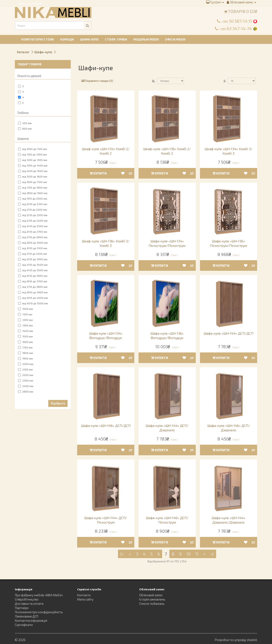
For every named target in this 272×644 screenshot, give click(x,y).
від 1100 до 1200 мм (32, 154)
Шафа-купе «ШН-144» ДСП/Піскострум (106, 520)
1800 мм (25, 353)
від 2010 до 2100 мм (33, 204)
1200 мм (25, 320)
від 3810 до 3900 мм (33, 292)
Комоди (67, 39)
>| (212, 554)
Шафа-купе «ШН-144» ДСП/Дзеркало (167, 428)
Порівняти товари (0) (97, 81)
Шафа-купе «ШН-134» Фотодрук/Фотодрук (106, 335)
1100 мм (25, 314)
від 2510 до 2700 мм (33, 232)
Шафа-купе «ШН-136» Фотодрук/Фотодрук (167, 335)
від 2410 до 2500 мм (33, 226)
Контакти (84, 595)
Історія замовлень (152, 599)
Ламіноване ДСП (27, 616)
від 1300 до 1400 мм (33, 165)
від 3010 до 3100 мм (33, 248)
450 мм (25, 123)
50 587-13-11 (237, 21)
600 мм (25, 129)
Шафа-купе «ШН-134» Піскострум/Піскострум (167, 243)
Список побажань (152, 603)
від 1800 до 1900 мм (33, 193)
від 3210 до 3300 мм (33, 259)
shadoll (252, 640)
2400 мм (26, 386)
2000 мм (26, 364)
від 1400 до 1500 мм (33, 171)
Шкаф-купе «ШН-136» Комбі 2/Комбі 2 (167, 151)
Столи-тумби (116, 39)
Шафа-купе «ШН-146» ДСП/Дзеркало (229, 428)
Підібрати (58, 403)
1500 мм (25, 336)
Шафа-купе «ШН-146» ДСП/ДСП (106, 425)
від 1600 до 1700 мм (33, 182)
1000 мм (25, 309)
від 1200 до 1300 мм (33, 160)
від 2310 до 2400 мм (33, 221)
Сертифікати (24, 625)
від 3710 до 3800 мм (33, 287)
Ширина (23, 138)
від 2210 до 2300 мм (33, 215)
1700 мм (25, 347)
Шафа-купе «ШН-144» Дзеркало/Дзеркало (228, 520)
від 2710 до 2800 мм (33, 237)
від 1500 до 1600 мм (33, 176)
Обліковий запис (151, 595)
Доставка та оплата (29, 603)
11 (197, 554)
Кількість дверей (29, 76)
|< (122, 554)
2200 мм (26, 375)
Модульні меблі (146, 39)
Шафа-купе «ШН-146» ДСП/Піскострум (167, 520)
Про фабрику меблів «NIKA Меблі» (39, 595)
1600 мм (25, 342)
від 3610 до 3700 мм (33, 281)
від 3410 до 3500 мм (33, 270)
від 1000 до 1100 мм (33, 149)
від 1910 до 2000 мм (33, 198)
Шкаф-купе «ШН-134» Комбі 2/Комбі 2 (106, 151)
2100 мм (25, 369)
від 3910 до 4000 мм (33, 298)
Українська (30, 3)
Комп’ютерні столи (38, 39)
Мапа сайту (85, 599)
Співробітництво (27, 599)
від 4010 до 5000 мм (33, 303)
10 (189, 554)
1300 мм (25, 325)
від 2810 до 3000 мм (33, 243)
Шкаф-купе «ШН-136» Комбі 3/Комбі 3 (106, 243)
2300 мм (26, 380)
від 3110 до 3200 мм (33, 254)
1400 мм (25, 331)
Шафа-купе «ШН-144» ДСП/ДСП (228, 333)
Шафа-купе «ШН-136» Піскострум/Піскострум (228, 243)
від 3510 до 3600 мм (33, 276)
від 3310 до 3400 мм (33, 265)
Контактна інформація (31, 620)
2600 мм (26, 391)
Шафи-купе (89, 39)
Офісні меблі (175, 39)
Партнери (22, 608)
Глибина (23, 113)
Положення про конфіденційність (39, 612)
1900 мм (25, 358)
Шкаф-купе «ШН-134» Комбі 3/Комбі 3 (229, 151)
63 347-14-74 (235, 28)
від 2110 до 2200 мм (33, 210)
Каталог (23, 52)
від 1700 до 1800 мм (33, 187)
